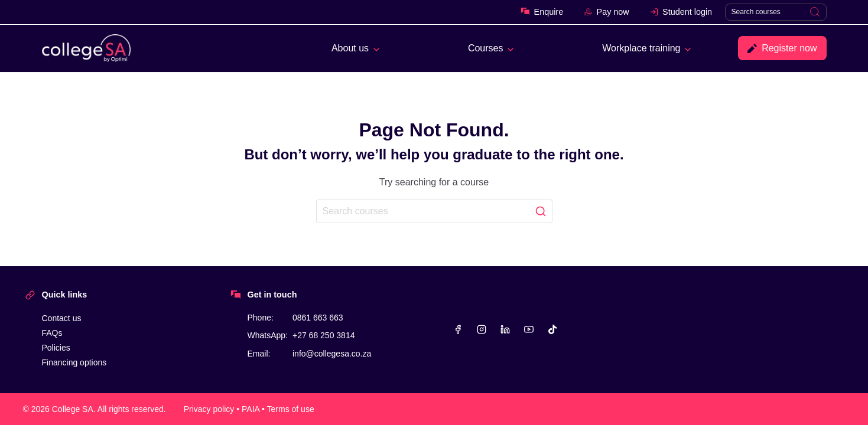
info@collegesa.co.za (332, 354)
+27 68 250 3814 (324, 335)
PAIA (251, 409)
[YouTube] (529, 329)
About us (350, 48)
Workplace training (641, 48)
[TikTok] (552, 329)
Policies (56, 348)
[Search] (776, 12)
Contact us (62, 318)
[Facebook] (458, 329)
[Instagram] (482, 329)
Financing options (74, 362)
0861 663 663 (318, 318)
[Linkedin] (505, 329)
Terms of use (291, 409)
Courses (486, 48)
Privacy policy (209, 409)
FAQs (52, 333)
